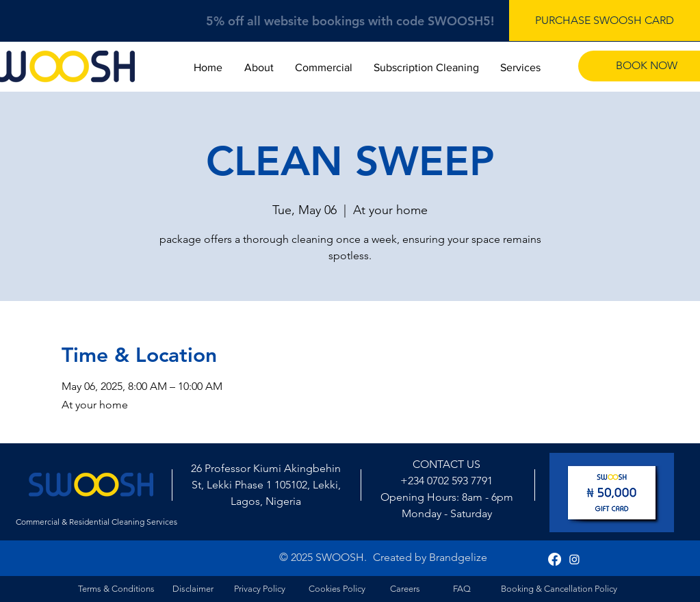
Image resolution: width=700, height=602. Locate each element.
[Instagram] (574, 559)
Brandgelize (458, 557)
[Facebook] (555, 559)
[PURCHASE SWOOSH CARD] (605, 21)
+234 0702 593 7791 (446, 481)
